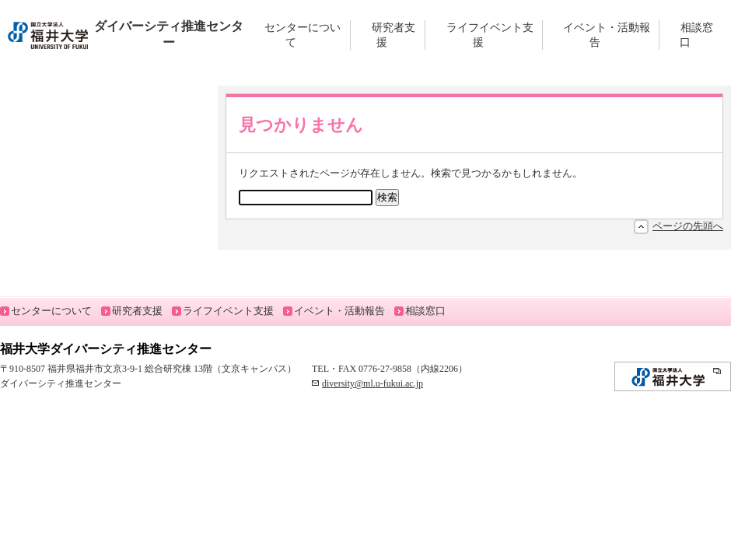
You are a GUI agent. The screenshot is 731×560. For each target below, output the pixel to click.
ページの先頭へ (688, 226)
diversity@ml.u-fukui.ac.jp (372, 383)
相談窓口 (696, 35)
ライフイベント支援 (490, 35)
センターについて (303, 35)
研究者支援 (393, 35)
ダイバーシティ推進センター (126, 34)
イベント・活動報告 (607, 35)
